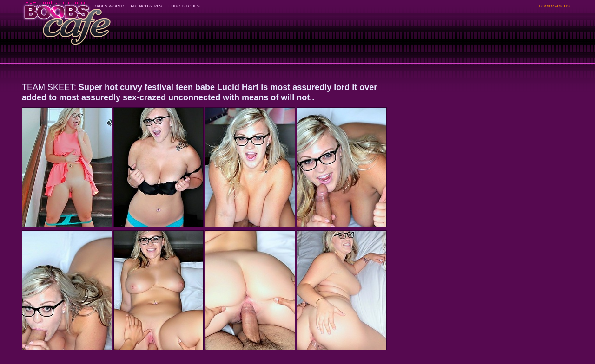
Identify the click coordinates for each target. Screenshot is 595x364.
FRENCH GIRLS (146, 6)
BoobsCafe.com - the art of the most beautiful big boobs (67, 20)
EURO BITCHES (184, 6)
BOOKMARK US (554, 6)
